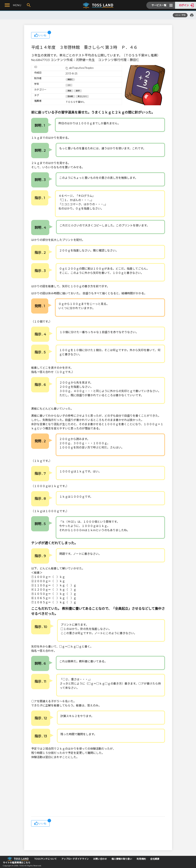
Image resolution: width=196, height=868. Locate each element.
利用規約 (141, 859)
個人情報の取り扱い (122, 859)
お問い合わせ (100, 859)
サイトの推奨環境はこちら (17, 863)
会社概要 (155, 859)
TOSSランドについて (46, 859)
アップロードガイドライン (75, 859)
